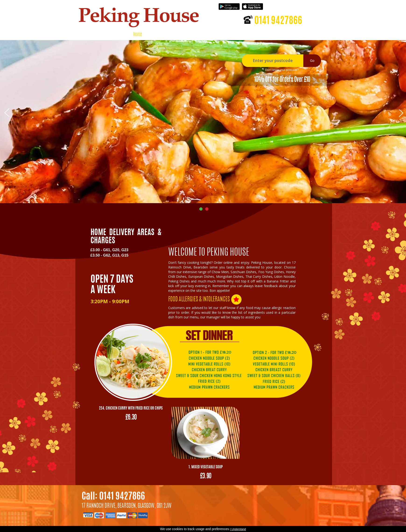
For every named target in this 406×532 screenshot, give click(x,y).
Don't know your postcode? (282, 70)
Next (401, 112)
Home (138, 35)
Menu (153, 35)
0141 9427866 (278, 21)
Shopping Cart (216, 35)
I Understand (238, 529)
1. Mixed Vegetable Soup (206, 467)
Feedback (241, 35)
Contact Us (264, 35)
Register (299, 6)
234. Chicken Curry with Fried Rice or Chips (131, 408)
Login (284, 6)
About (169, 35)
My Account (189, 35)
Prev (7, 112)
